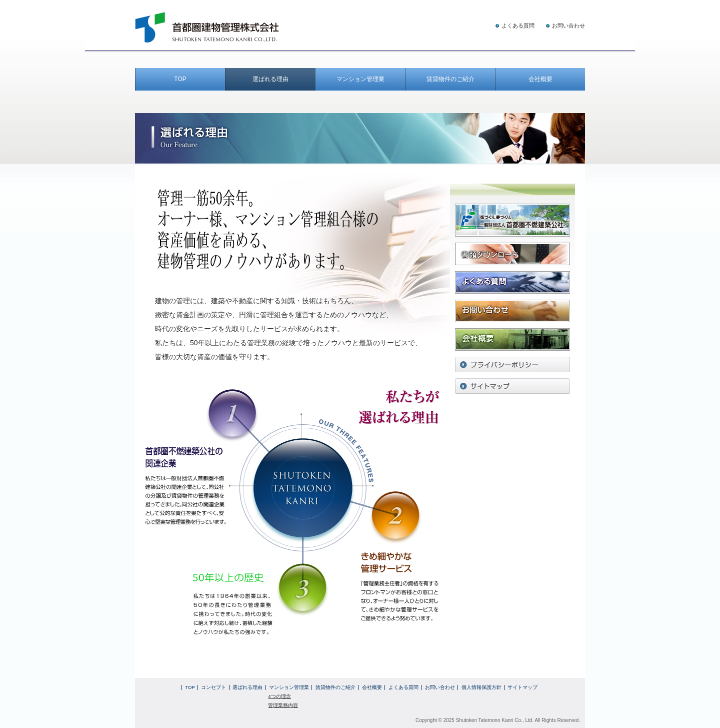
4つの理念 (279, 696)
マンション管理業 (360, 79)
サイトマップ (522, 687)
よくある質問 (518, 26)
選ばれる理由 (270, 79)
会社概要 (540, 79)
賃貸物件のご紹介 (450, 79)
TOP (180, 79)
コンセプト (213, 687)
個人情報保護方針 (481, 687)
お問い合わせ (568, 26)
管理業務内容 (283, 705)
